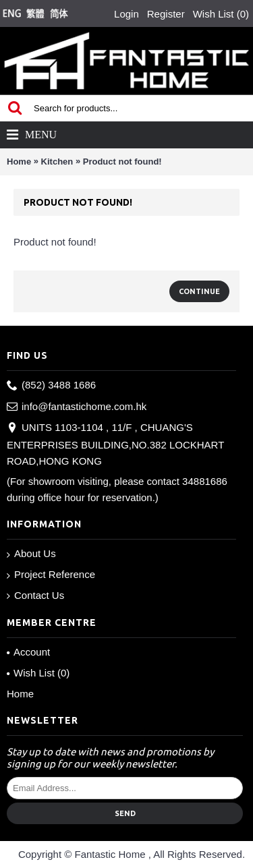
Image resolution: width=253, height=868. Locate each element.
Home (19, 162)
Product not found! (122, 162)
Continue (199, 291)
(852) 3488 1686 (51, 385)
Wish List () (38, 673)
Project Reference (51, 575)
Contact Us (35, 596)
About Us (31, 554)
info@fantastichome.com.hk (77, 407)
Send (125, 813)
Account (28, 652)
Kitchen (57, 162)
